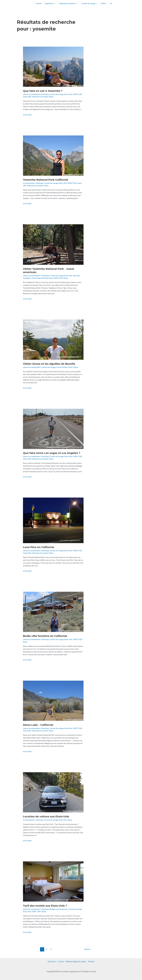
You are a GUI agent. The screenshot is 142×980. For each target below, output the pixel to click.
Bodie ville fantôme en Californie (45, 636)
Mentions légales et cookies (76, 961)
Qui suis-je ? (52, 961)
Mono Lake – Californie (38, 725)
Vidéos (103, 3)
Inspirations (50, 3)
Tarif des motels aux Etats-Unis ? (45, 906)
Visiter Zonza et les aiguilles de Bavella (49, 364)
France (70, 367)
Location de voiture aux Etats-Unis (46, 816)
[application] (55, 3)
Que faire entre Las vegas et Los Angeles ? (52, 453)
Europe (64, 367)
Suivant (88, 949)
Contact (61, 961)
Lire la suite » (28, 115)
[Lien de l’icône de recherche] (110, 4)
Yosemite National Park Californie (46, 180)
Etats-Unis (68, 94)
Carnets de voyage (89, 3)
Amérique (45, 94)
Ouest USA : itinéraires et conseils (35, 97)
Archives (91, 961)
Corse (59, 367)
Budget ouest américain (58, 909)
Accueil (39, 3)
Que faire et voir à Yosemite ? (43, 91)
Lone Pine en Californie (39, 547)
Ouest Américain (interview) (42, 278)
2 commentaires (29, 183)
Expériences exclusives (68, 3)
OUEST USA (77, 94)
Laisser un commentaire (32, 94)
